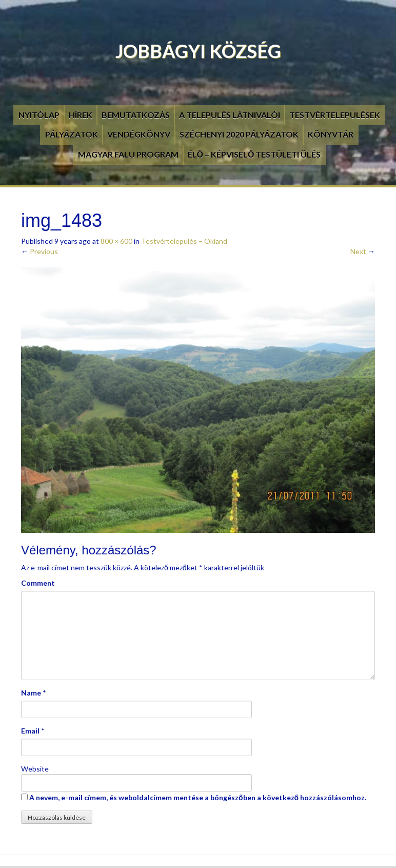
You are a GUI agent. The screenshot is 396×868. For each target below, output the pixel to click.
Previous (39, 251)
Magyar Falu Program (128, 154)
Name (31, 693)
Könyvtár (331, 134)
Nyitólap (39, 115)
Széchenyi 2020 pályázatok (239, 134)
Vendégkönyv (139, 134)
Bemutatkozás (136, 115)
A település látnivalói (230, 115)
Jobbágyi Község (198, 51)
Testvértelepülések (335, 115)
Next (363, 251)
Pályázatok (72, 134)
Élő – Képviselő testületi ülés (254, 154)
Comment (38, 583)
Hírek (81, 115)
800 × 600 (116, 241)
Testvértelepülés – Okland (184, 241)
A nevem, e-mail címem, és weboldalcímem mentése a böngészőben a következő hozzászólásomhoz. (198, 797)
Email (30, 731)
